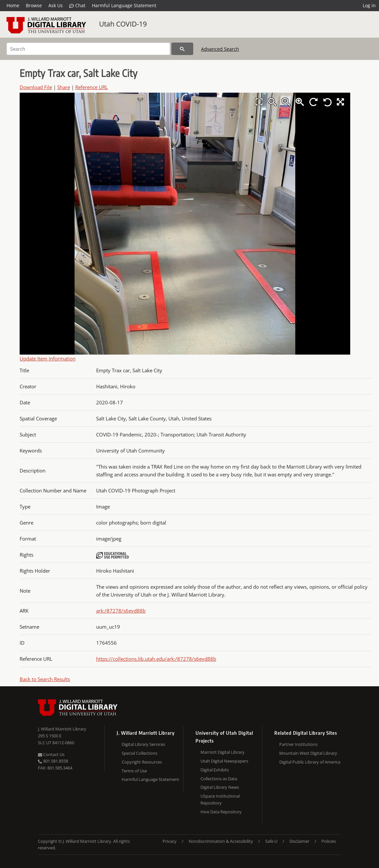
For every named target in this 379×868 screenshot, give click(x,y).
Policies (329, 841)
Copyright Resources (142, 762)
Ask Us (56, 5)
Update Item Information (48, 359)
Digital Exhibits (215, 770)
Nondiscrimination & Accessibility (221, 841)
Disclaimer (299, 841)
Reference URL (92, 87)
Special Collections (139, 753)
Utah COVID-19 (123, 24)
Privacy (170, 841)
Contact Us (51, 754)
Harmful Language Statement (124, 5)
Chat (77, 6)
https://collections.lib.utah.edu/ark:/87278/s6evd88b (156, 659)
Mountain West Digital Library (308, 753)
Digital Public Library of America (310, 762)
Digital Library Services (143, 744)
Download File (36, 87)
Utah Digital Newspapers (224, 761)
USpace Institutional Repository (220, 799)
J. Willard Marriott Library (62, 729)
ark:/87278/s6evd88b (121, 611)
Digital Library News (220, 787)
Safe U (271, 841)
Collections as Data (219, 779)
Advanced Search (220, 49)
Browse (34, 5)
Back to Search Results (45, 679)
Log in (369, 5)
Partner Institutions (298, 744)
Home (13, 5)
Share (64, 87)
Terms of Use (134, 771)
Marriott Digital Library (223, 752)
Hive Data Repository (221, 812)
